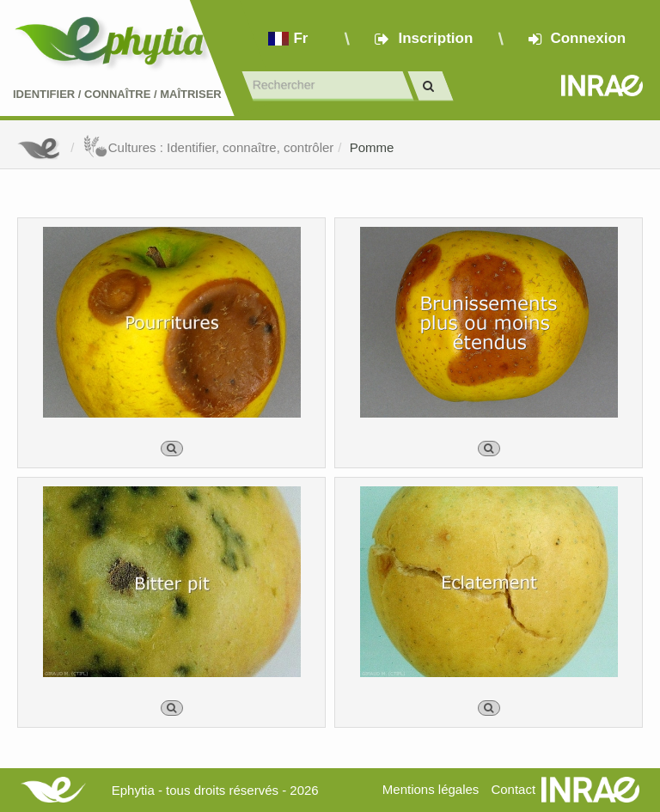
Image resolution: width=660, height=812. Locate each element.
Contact (513, 789)
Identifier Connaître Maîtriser (117, 94)
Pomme (372, 147)
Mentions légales (431, 789)
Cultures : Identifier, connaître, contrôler (208, 147)
